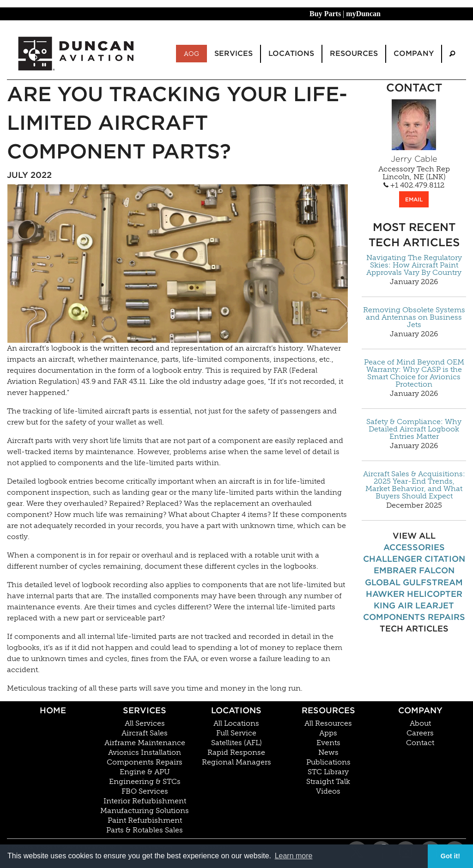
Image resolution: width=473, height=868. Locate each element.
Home (53, 710)
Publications (328, 762)
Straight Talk (328, 782)
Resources (328, 710)
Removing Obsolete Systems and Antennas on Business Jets (414, 317)
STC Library (328, 772)
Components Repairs (414, 617)
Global (383, 582)
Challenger (393, 559)
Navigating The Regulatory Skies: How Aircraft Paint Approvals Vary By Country (414, 265)
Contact (420, 743)
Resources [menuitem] (354, 53)
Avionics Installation (145, 753)
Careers (420, 733)
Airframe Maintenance (145, 743)
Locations (236, 710)
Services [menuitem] (233, 53)
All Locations (236, 723)
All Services (145, 723)
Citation (445, 559)
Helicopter (435, 594)
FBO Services (145, 791)
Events (328, 743)
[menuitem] (452, 54)
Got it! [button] (450, 856)
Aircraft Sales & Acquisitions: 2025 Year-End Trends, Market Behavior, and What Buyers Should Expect (414, 485)
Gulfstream (433, 582)
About (420, 723)
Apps (328, 733)
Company (420, 710)
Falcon (437, 570)
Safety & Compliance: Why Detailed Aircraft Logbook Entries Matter (414, 429)
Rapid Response (236, 753)
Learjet (435, 605)
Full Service (236, 733)
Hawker (385, 594)
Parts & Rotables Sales (145, 830)
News (328, 753)
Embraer (395, 570)
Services (145, 710)
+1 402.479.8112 (414, 185)
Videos (328, 791)
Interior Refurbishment (145, 801)
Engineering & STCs (145, 782)
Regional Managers (236, 762)
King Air (393, 605)
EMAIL (414, 199)
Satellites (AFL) (236, 743)
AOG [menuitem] (191, 54)
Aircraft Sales (145, 733)
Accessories (414, 547)
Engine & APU (145, 772)
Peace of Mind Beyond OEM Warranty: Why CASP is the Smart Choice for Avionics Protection (414, 373)
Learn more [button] (294, 856)
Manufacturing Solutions (145, 811)
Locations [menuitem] (291, 53)
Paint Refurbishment (145, 820)
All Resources (328, 723)
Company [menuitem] (414, 53)
